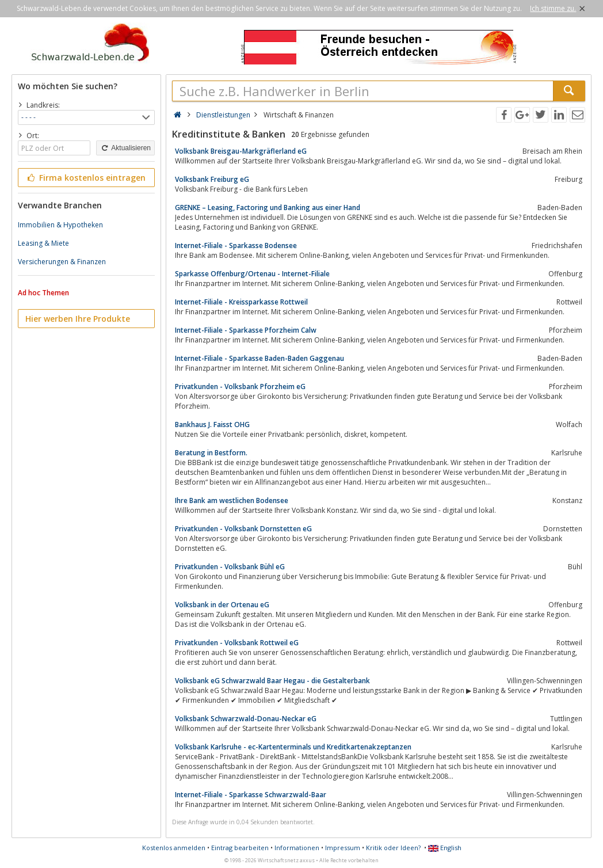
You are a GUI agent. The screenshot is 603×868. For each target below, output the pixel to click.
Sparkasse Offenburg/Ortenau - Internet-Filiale (252, 274)
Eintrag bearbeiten (240, 848)
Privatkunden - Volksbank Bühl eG (230, 567)
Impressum (343, 848)
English (445, 848)
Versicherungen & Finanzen (62, 262)
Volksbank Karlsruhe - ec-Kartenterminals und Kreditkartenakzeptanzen (293, 747)
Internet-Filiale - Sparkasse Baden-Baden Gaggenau (259, 358)
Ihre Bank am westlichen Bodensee (232, 500)
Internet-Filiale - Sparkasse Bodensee (236, 245)
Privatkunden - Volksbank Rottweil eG (237, 643)
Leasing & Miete (43, 243)
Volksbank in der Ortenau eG (222, 605)
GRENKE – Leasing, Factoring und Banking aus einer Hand (268, 208)
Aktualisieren (125, 148)
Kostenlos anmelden (174, 848)
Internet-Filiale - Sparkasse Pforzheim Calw (246, 330)
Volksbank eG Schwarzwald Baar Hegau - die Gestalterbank (272, 681)
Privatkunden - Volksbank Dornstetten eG (243, 529)
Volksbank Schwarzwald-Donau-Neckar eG (246, 719)
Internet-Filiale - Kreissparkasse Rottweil (241, 302)
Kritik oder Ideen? (393, 848)
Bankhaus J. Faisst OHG (212, 425)
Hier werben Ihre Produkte (78, 319)
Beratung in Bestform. (211, 453)
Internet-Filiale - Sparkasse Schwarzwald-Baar (251, 795)
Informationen (297, 848)
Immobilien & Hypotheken (60, 225)
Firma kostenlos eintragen (85, 178)
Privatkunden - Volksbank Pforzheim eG (240, 387)
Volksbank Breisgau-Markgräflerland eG (241, 151)
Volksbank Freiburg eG (212, 179)
